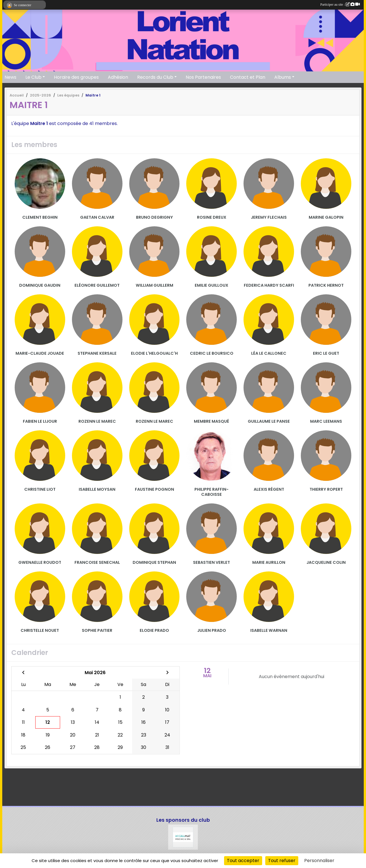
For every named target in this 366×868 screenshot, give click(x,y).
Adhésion (118, 77)
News (10, 77)
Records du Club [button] (155, 77)
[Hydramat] (183, 837)
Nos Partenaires (203, 77)
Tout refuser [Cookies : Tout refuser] (282, 861)
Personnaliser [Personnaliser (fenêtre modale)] (319, 861)
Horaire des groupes (76, 77)
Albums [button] (283, 77)
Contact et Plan (248, 77)
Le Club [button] (33, 77)
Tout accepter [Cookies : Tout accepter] (243, 861)
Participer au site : (340, 5)
